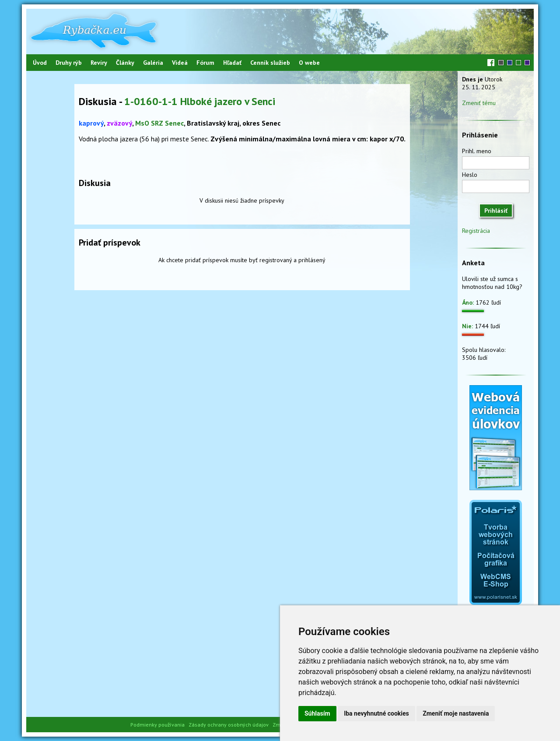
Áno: (468, 302)
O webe (309, 63)
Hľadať (232, 63)
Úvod (40, 63)
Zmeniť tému (479, 103)
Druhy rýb (69, 63)
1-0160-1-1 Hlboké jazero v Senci (200, 101)
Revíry (99, 63)
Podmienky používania (157, 725)
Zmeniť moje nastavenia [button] (456, 713)
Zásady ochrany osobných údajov (229, 725)
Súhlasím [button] (317, 713)
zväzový (119, 123)
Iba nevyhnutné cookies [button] (376, 713)
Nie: (467, 326)
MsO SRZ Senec (159, 123)
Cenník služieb (270, 63)
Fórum (205, 63)
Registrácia (476, 231)
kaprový (91, 123)
